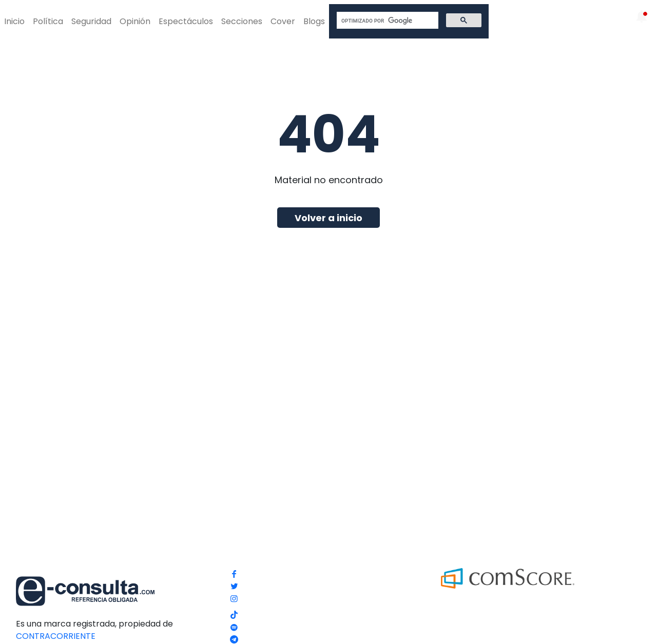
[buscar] (387, 21)
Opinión (135, 21)
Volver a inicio (328, 218)
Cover (283, 21)
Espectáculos (186, 21)
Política (48, 21)
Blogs (314, 21)
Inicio (14, 21)
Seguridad (91, 21)
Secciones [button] (242, 21)
